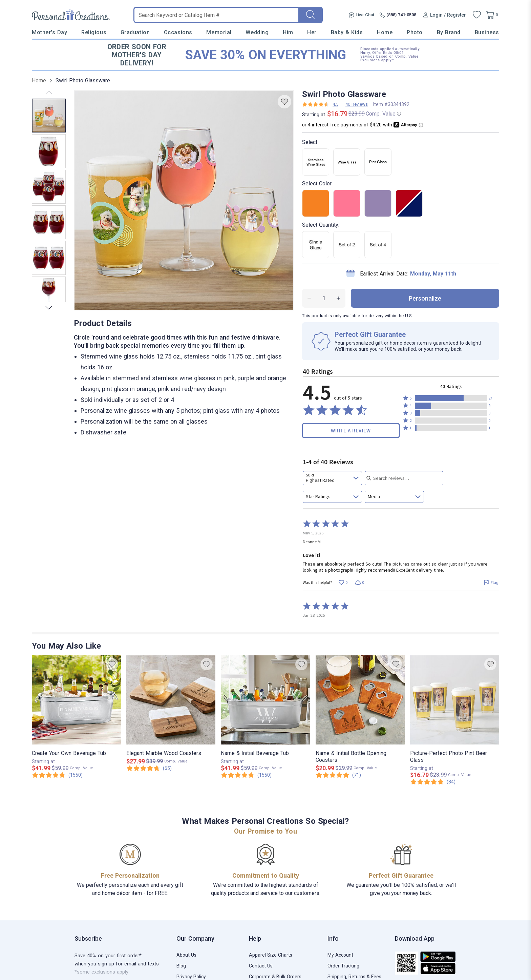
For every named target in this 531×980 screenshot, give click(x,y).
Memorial (219, 32)
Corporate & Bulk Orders (275, 977)
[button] (451, 398)
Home (385, 32)
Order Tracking (343, 966)
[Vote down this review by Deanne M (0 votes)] (359, 583)
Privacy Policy (191, 977)
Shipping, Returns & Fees (354, 977)
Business (487, 32)
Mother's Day (49, 32)
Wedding (257, 32)
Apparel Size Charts (271, 955)
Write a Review (351, 431)
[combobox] (332, 478)
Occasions (178, 32)
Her (312, 32)
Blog (181, 966)
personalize (425, 298)
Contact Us (261, 966)
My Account (340, 955)
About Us (186, 955)
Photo (415, 32)
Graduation (135, 32)
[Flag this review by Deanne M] (491, 583)
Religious (94, 32)
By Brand (449, 32)
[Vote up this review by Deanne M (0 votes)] (343, 583)
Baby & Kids (347, 32)
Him (288, 32)
